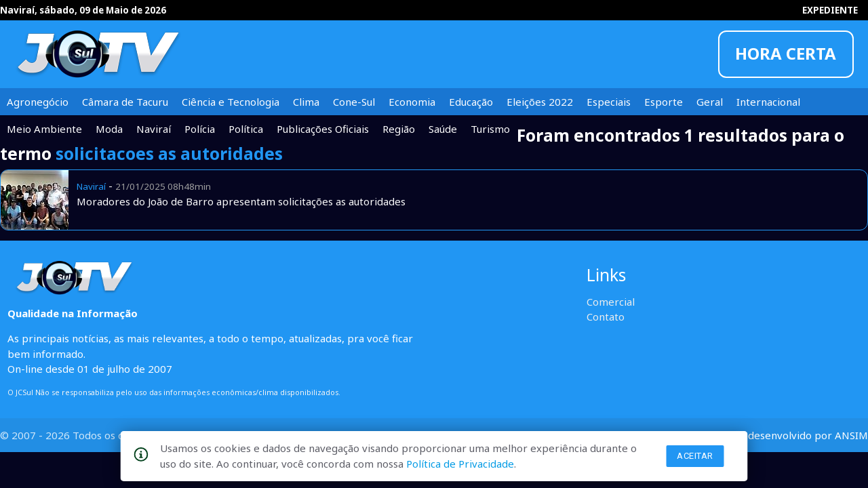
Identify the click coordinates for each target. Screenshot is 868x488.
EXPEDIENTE (830, 10)
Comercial (611, 302)
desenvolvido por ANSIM (808, 435)
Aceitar (695, 456)
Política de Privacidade (460, 464)
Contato (606, 317)
